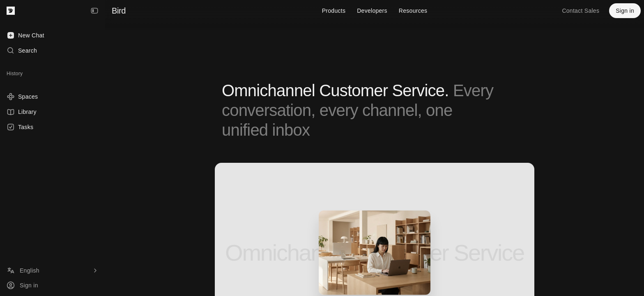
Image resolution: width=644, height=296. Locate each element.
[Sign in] (53, 285)
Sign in (625, 11)
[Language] (53, 271)
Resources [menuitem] (413, 11)
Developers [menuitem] (372, 11)
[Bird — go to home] (11, 11)
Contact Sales (581, 11)
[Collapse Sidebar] (94, 11)
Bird (119, 11)
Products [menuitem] (334, 11)
